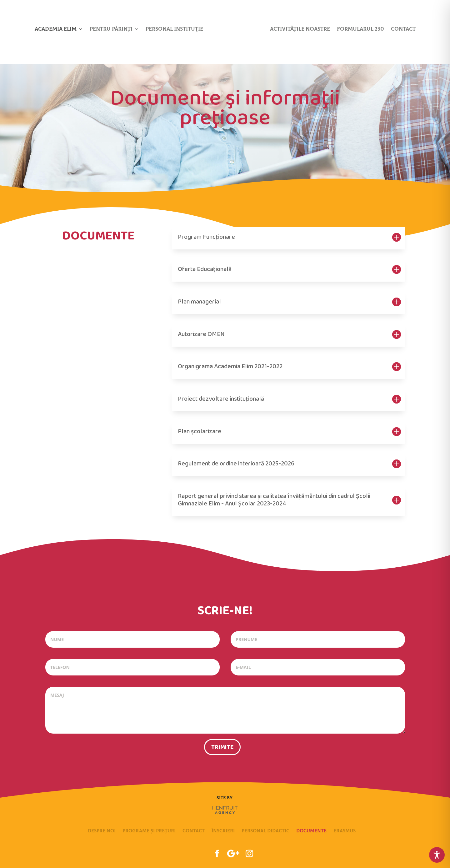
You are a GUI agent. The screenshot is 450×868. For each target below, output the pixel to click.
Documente (311, 831)
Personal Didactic (265, 831)
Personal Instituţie (174, 30)
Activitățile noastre (300, 30)
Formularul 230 (360, 30)
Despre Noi (102, 831)
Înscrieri (223, 831)
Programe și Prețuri (149, 831)
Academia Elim (56, 30)
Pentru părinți (111, 30)
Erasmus (345, 831)
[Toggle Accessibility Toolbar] (437, 855)
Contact (403, 30)
